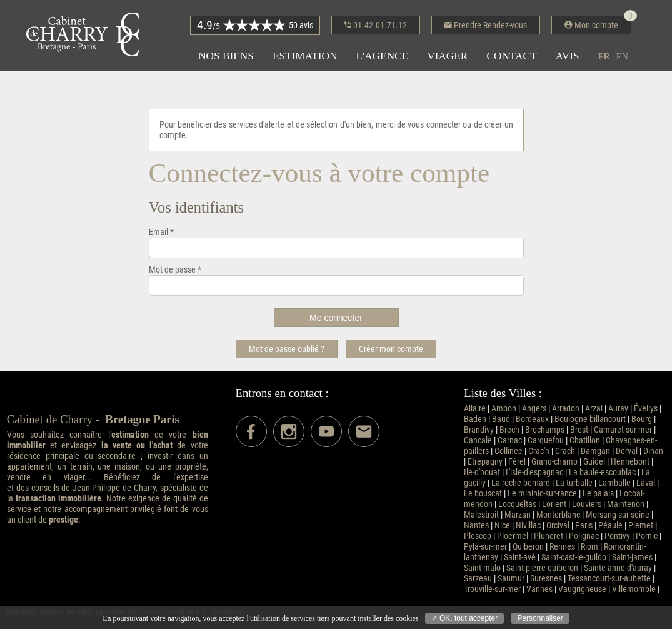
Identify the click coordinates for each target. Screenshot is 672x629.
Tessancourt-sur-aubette (609, 579)
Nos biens (226, 56)
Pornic (647, 536)
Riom (589, 547)
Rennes (562, 547)
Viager (447, 56)
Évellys (646, 409)
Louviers (587, 504)
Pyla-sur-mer (485, 547)
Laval (646, 483)
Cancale (478, 440)
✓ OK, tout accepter (465, 618)
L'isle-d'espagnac (534, 472)
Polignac (584, 536)
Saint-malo (482, 568)
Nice (502, 526)
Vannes (539, 589)
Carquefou (546, 440)
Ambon (504, 409)
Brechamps (545, 430)
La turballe (574, 483)
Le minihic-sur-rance (542, 494)
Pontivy (617, 536)
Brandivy (479, 430)
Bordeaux (532, 419)
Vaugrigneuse (582, 589)
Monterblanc (558, 515)
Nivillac (528, 526)
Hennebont (630, 462)
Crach (565, 451)
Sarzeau (478, 579)
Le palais (598, 494)
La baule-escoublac (602, 472)
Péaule (610, 526)
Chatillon (585, 440)
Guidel (594, 462)
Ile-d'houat (482, 472)
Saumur (511, 579)
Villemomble (634, 589)
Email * (161, 232)
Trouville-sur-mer (492, 589)
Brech (509, 430)
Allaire (475, 409)
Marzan (518, 515)
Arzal (594, 409)
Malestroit (481, 515)
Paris (584, 526)
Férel (517, 462)
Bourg (642, 419)
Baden (475, 419)
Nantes (476, 526)
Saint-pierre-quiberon (542, 568)
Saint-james (632, 557)
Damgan (595, 451)
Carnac (510, 440)
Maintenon (626, 504)
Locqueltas (517, 504)
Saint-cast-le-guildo (574, 557)
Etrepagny (485, 462)
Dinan (653, 451)
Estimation (305, 56)
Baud (501, 419)
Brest (579, 430)
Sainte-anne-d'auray (618, 568)
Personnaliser (540, 618)
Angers (534, 409)
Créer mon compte (391, 349)
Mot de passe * (175, 270)
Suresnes (546, 579)
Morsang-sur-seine (618, 515)
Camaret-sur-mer (623, 430)
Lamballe (614, 483)
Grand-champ (554, 462)
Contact (511, 56)
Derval (627, 451)
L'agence (382, 56)
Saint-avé (520, 557)
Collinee (509, 451)
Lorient (554, 504)
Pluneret (549, 536)
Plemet (641, 526)
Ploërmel (513, 536)
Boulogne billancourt (590, 419)
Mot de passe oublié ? (287, 349)
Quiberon (528, 547)
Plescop (478, 536)
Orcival (558, 526)
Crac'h (539, 451)
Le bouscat (483, 494)
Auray (618, 409)
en (622, 56)
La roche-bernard (521, 483)
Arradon (566, 409)
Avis (568, 56)
